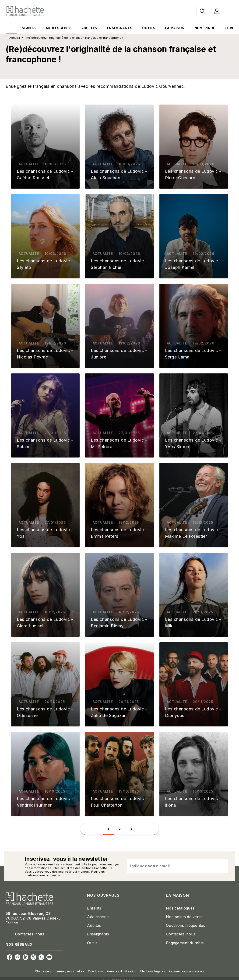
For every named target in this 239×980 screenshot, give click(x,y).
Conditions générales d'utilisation (112, 971)
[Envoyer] (222, 866)
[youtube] (49, 957)
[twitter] (33, 957)
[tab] (11, 28)
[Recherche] (203, 11)
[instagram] (18, 957)
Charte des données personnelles (60, 971)
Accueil (15, 38)
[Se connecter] (222, 11)
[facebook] (10, 957)
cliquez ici (54, 876)
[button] (45, 147)
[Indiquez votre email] (172, 866)
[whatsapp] (41, 957)
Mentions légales (153, 971)
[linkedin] (25, 957)
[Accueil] (25, 11)
